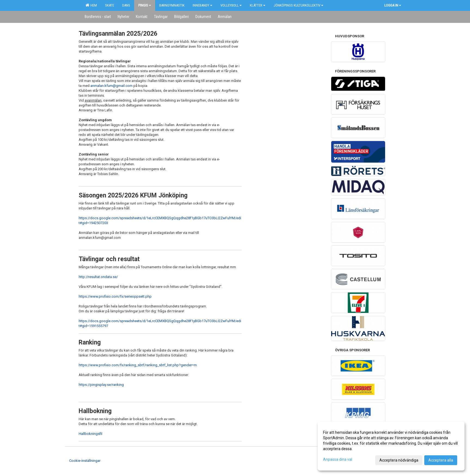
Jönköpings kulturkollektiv (298, 5)
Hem (91, 5)
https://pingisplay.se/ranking (101, 385)
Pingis (145, 5)
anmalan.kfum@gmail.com (111, 86)
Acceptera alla (441, 460)
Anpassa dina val (338, 459)
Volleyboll (231, 5)
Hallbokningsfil (90, 434)
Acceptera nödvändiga (399, 460)
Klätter (258, 5)
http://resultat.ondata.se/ (98, 277)
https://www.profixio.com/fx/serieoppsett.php (115, 296)
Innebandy (202, 5)
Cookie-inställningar (85, 461)
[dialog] (391, 446)
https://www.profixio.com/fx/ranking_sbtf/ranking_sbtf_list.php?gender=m (138, 365)
